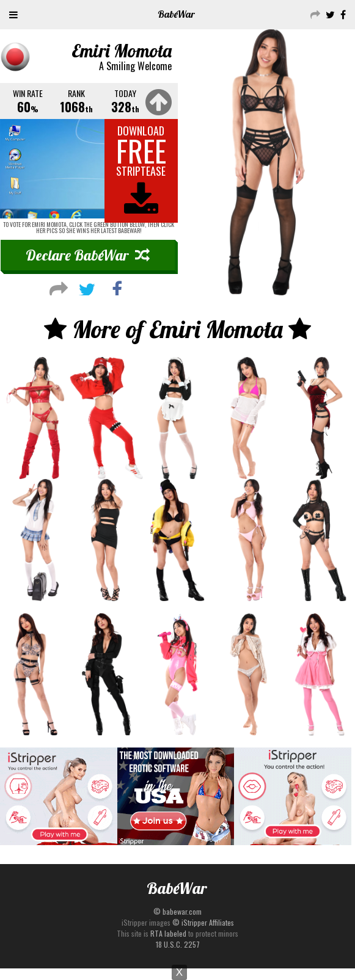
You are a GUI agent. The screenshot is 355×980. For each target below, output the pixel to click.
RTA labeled (168, 933)
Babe (176, 14)
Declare (88, 255)
